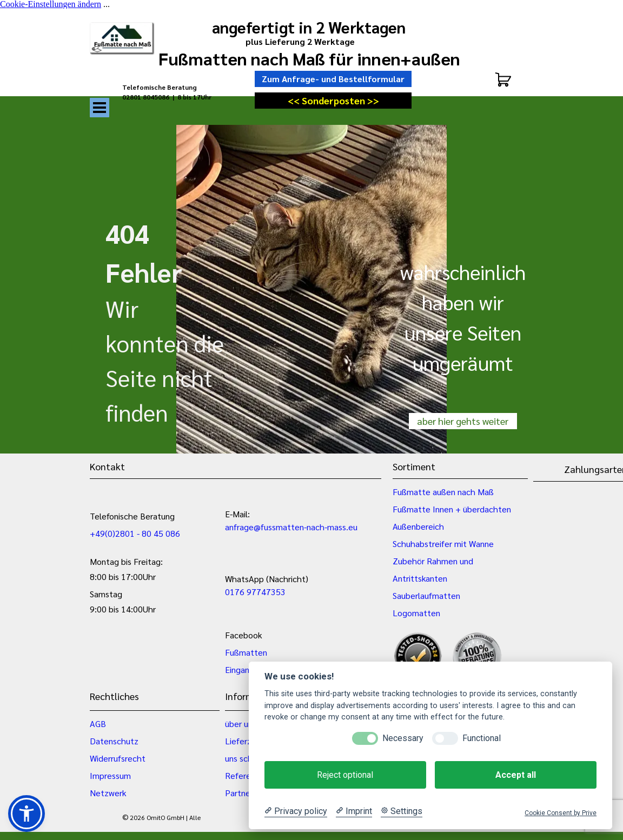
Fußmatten (246, 652)
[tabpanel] (176, 96)
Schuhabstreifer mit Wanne (443, 544)
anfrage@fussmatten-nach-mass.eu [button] (291, 527)
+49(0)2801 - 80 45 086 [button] (135, 533)
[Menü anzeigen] (100, 108)
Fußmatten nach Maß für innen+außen (309, 58)
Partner (239, 793)
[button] (26, 814)
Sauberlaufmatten (426, 595)
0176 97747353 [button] (255, 592)
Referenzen (247, 775)
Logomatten (416, 613)
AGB (98, 724)
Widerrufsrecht (118, 758)
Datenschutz (114, 741)
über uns (241, 724)
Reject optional (345, 775)
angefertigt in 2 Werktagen (309, 27)
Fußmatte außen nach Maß (443, 492)
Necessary (403, 738)
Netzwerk (108, 793)
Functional (482, 738)
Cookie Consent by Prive (561, 813)
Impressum (110, 775)
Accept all (516, 775)
